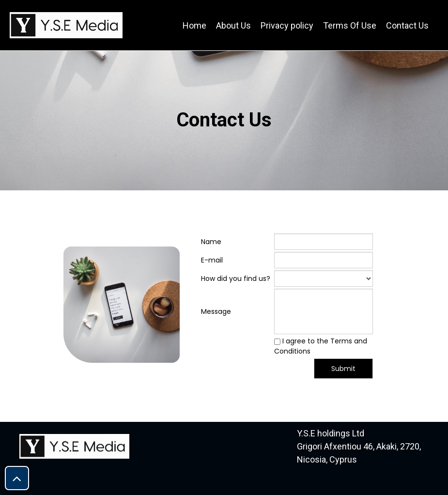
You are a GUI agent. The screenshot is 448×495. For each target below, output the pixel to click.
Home (194, 25)
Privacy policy (287, 25)
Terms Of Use (350, 25)
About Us (233, 25)
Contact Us (407, 25)
